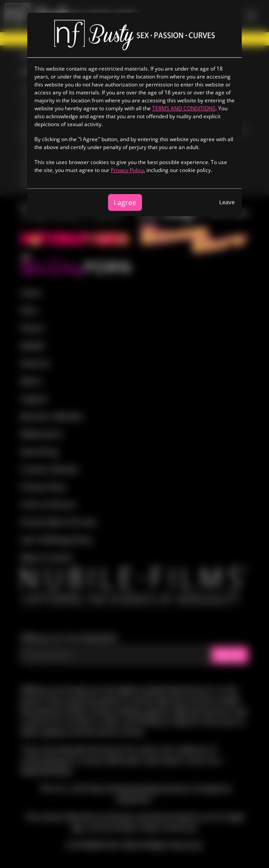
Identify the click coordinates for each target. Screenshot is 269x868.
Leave (227, 202)
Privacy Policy (127, 170)
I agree (125, 202)
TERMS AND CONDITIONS (184, 108)
